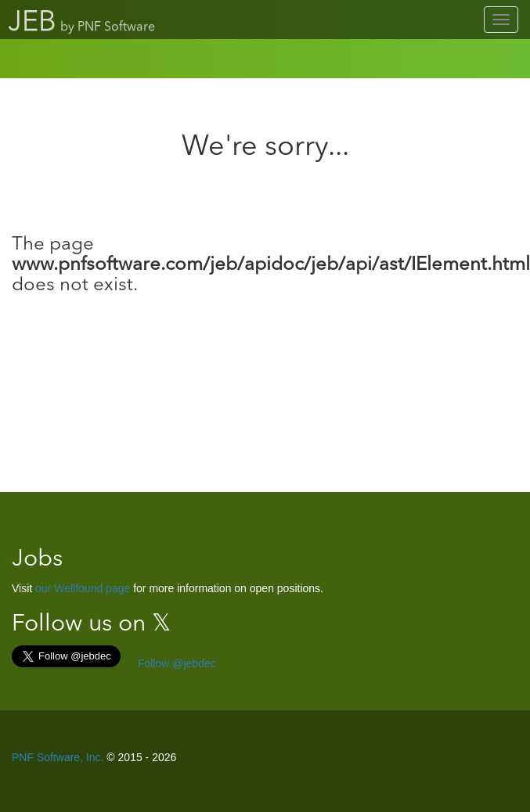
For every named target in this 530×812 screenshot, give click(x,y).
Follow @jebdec (175, 663)
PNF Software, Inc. (58, 757)
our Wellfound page (83, 588)
